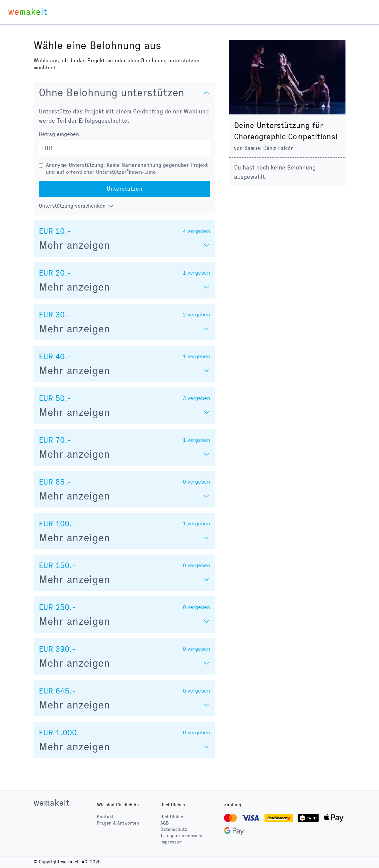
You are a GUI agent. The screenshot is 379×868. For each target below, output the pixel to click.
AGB (165, 823)
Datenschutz (174, 829)
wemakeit (51, 803)
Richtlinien (172, 817)
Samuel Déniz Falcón (269, 148)
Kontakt (105, 817)
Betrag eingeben (59, 134)
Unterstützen (124, 189)
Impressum (171, 842)
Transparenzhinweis (181, 836)
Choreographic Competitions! (286, 137)
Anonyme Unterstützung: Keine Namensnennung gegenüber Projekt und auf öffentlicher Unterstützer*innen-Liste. (127, 168)
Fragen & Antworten (118, 823)
